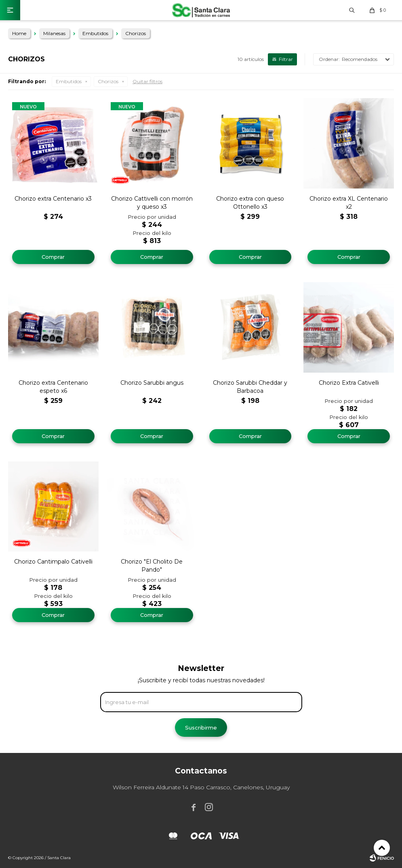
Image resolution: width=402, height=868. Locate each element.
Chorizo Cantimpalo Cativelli (53, 562)
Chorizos (108, 81)
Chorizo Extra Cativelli (349, 383)
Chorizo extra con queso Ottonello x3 (250, 203)
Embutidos (69, 81)
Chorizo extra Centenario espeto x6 (53, 387)
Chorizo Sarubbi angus (152, 383)
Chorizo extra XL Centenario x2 (349, 203)
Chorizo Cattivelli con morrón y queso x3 (152, 203)
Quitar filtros (147, 81)
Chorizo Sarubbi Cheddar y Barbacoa (250, 387)
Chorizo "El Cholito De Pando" (152, 566)
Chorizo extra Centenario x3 (53, 199)
